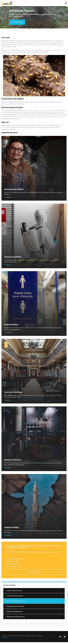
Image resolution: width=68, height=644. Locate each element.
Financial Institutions (13, 460)
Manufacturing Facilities (14, 189)
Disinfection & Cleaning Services (15, 617)
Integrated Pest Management (14, 611)
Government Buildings (13, 392)
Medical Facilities (11, 324)
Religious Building (12, 527)
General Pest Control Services (14, 596)
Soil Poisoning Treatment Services (16, 601)
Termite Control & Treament (14, 591)
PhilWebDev (5, 638)
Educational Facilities (13, 257)
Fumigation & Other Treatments (15, 606)
